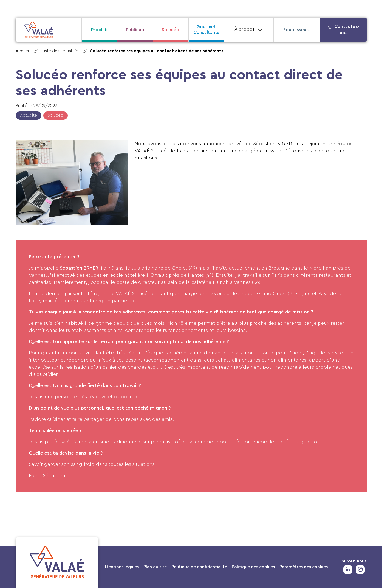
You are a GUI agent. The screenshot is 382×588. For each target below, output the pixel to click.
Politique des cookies (253, 567)
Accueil (23, 51)
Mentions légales (122, 567)
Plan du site (155, 567)
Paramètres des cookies (304, 567)
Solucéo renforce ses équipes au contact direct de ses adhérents (157, 51)
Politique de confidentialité (199, 567)
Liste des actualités (60, 51)
